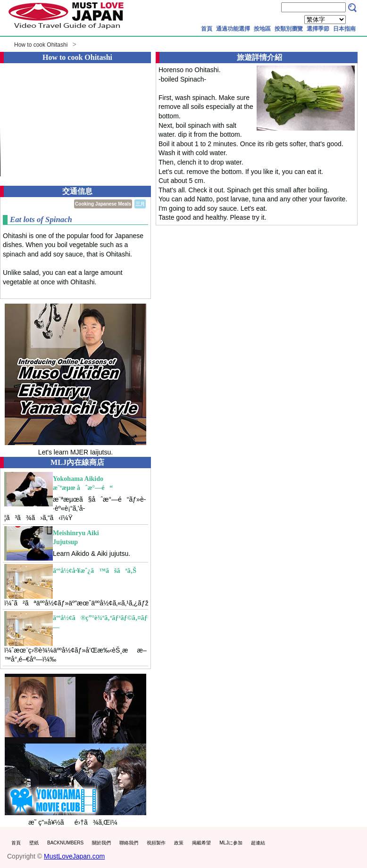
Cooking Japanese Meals (103, 204)
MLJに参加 (231, 843)
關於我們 (101, 843)
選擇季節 (318, 29)
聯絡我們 (129, 843)
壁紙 (34, 843)
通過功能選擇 (233, 29)
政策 (179, 843)
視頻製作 (156, 843)
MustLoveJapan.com (74, 856)
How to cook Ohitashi (41, 45)
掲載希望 (201, 843)
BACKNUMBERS (65, 843)
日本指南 (344, 29)
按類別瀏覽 (289, 29)
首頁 (207, 29)
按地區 (262, 29)
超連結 (258, 843)
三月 (140, 204)
